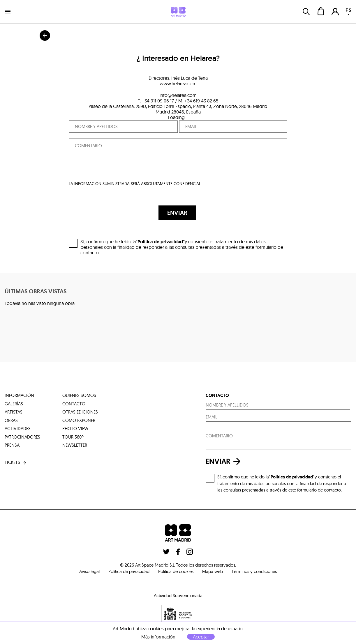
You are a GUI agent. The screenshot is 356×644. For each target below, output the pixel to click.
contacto (74, 404)
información (19, 395)
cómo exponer (79, 420)
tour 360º (73, 437)
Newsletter (75, 445)
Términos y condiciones (254, 571)
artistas (14, 412)
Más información (158, 637)
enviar (225, 461)
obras (11, 420)
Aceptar (201, 637)
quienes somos (79, 395)
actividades (18, 429)
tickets (16, 463)
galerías (14, 404)
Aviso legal (89, 571)
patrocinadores (22, 437)
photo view (75, 429)
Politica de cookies (176, 571)
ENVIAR (177, 213)
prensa (12, 445)
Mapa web (213, 571)
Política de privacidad (129, 571)
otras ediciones (80, 412)
